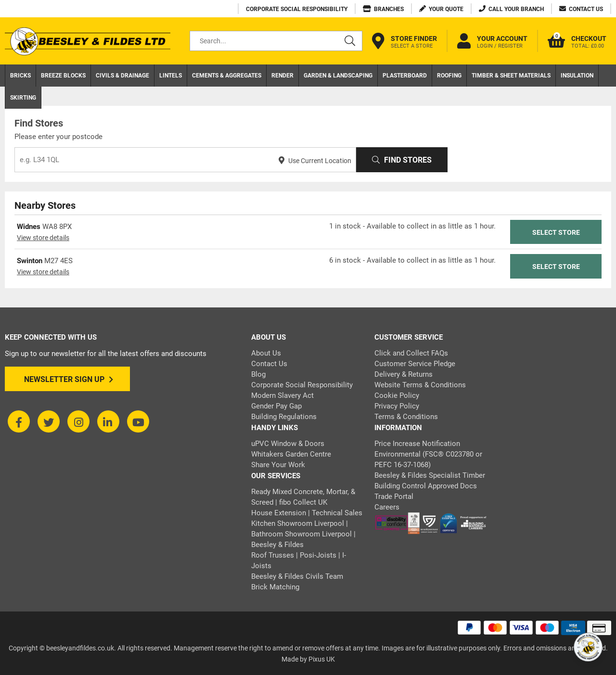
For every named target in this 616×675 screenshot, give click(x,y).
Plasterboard (405, 76)
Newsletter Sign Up (69, 380)
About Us (266, 353)
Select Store (556, 232)
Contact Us (269, 364)
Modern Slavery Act (282, 395)
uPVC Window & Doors (288, 444)
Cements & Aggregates (227, 76)
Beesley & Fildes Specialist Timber (430, 475)
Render (282, 76)
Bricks (20, 76)
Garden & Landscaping (338, 76)
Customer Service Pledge (415, 364)
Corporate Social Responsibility (302, 385)
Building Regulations (284, 417)
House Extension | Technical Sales (307, 513)
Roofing (449, 76)
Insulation (577, 76)
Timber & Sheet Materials (511, 76)
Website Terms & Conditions (420, 385)
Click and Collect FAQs (411, 353)
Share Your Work (278, 465)
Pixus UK (322, 659)
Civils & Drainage (122, 76)
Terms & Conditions (406, 417)
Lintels (171, 76)
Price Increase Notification (417, 444)
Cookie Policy (397, 395)
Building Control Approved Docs (426, 486)
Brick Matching (275, 587)
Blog (258, 374)
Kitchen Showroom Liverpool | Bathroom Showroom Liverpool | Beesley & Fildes (303, 534)
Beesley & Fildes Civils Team (297, 576)
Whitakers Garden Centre (291, 454)
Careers (387, 507)
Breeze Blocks (63, 76)
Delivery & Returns (404, 374)
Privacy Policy (397, 406)
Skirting (23, 98)
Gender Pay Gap (276, 406)
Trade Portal (394, 497)
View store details (43, 238)
